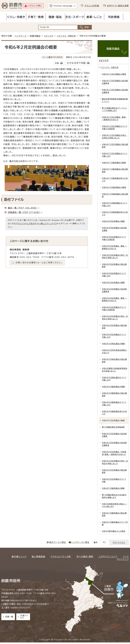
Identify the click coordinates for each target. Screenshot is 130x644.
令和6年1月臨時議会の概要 (113, 488)
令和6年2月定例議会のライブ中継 (114, 480)
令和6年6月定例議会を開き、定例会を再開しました (115, 318)
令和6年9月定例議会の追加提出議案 (114, 229)
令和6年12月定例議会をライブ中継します (115, 155)
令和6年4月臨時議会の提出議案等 (114, 394)
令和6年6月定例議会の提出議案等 (114, 327)
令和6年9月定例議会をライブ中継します (114, 275)
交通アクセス (24, 617)
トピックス (49, 36)
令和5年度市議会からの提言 (114, 531)
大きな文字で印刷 (76, 63)
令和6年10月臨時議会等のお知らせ (115, 213)
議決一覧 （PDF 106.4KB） (24, 208)
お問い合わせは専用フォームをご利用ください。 (39, 263)
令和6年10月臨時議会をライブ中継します (115, 204)
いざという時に (35, 6)
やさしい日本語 (92, 6)
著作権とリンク (19, 557)
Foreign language (63, 6)
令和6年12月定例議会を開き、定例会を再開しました (115, 137)
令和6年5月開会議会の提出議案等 (114, 361)
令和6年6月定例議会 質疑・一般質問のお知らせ (115, 299)
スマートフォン (119, 542)
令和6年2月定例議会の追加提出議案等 (114, 444)
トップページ (21, 36)
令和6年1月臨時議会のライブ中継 (115, 523)
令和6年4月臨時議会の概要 (113, 387)
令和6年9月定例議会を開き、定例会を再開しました (115, 256)
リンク (126, 557)
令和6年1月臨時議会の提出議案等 (114, 514)
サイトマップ (123, 559)
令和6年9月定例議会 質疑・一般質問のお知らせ (115, 247)
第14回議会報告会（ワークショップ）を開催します (114, 109)
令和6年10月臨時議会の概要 (114, 187)
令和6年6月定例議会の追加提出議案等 (114, 290)
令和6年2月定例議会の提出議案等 (114, 471)
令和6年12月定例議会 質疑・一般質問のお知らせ (114, 118)
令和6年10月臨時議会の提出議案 (115, 195)
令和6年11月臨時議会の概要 (114, 163)
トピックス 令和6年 (66, 36)
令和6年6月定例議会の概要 (113, 283)
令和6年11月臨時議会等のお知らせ (115, 180)
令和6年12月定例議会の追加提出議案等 (115, 82)
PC (104, 542)
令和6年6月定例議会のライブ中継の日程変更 (114, 309)
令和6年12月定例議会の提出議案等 (115, 146)
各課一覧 (9, 617)
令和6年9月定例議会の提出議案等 (114, 266)
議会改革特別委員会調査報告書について (115, 100)
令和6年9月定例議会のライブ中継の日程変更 (114, 238)
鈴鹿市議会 (35, 36)
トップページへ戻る (80, 542)
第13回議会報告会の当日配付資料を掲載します (114, 496)
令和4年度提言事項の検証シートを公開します (115, 505)
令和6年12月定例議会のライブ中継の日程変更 (115, 128)
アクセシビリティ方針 (61, 557)
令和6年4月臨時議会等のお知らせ (114, 413)
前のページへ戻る (58, 542)
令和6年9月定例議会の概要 (113, 221)
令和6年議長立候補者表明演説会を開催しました (115, 370)
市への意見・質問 (85, 557)
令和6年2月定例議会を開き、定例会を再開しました (115, 462)
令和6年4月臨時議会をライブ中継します (114, 404)
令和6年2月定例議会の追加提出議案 (114, 435)
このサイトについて (108, 557)
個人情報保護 (38, 557)
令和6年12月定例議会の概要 (114, 74)
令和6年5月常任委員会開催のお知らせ (114, 351)
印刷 (57, 63)
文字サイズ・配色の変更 (118, 6)
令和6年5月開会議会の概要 (113, 344)
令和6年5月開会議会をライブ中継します (114, 379)
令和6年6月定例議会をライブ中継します (114, 336)
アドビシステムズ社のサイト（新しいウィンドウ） (36, 224)
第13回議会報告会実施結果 (113, 427)
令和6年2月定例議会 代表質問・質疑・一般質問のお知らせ (114, 453)
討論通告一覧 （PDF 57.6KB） (25, 212)
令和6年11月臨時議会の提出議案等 (115, 170)
